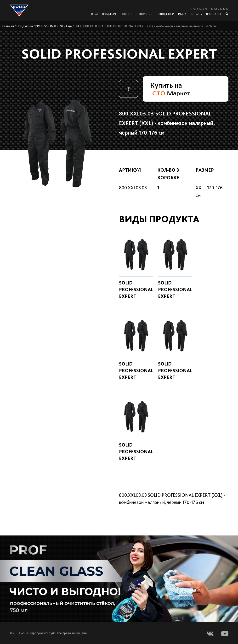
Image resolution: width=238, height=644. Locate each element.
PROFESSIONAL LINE (49, 26)
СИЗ (78, 26)
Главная (8, 26)
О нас (95, 14)
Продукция (25, 26)
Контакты (196, 14)
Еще (69, 26)
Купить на (170, 88)
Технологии (144, 14)
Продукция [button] (109, 14)
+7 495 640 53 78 (199, 9)
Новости (126, 14)
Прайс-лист (214, 14)
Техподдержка (165, 14)
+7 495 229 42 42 (220, 9)
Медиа (182, 14)
